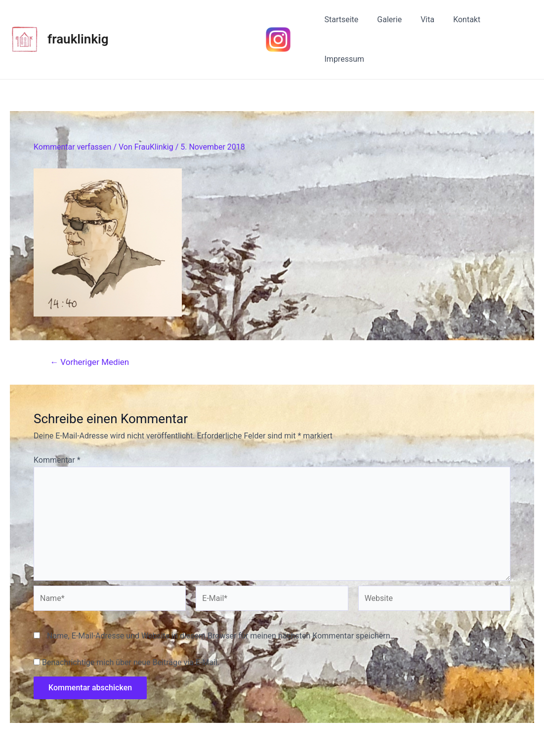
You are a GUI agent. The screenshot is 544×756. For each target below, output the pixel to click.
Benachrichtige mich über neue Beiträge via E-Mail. (131, 629)
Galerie (386, 22)
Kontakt (457, 22)
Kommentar (57, 426)
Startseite (341, 22)
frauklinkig (78, 22)
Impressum (507, 22)
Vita (420, 22)
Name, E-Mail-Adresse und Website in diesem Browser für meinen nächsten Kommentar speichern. (220, 602)
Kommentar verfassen (72, 113)
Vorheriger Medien (89, 329)
